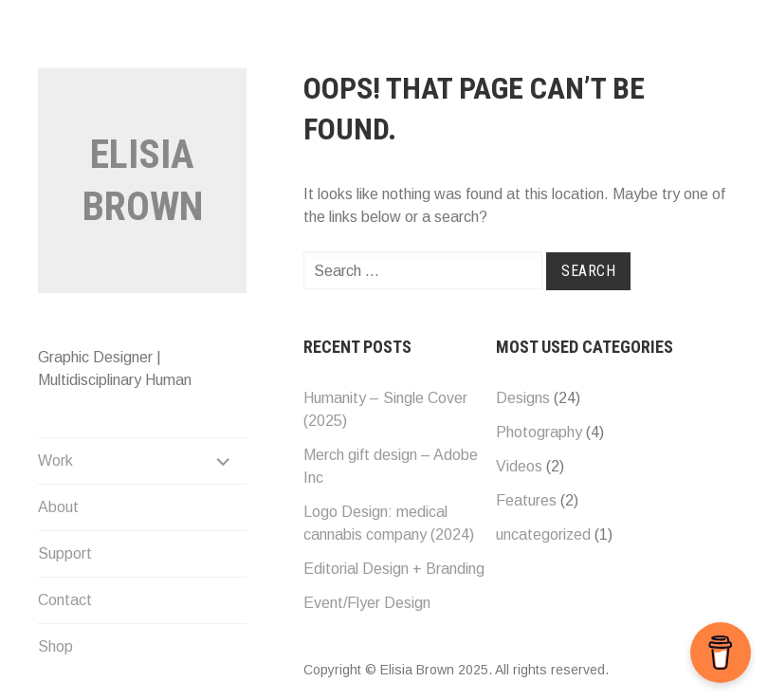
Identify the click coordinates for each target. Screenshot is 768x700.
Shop (55, 646)
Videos (519, 466)
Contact (65, 600)
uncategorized (543, 534)
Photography (539, 432)
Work (55, 461)
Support (65, 553)
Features (526, 500)
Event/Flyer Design (367, 603)
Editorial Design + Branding (394, 569)
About (58, 507)
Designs (523, 398)
